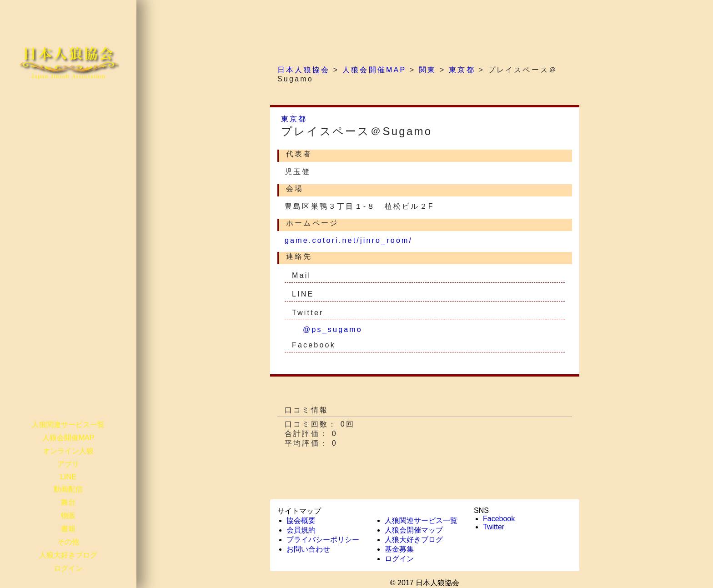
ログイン (68, 568)
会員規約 (301, 530)
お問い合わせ (308, 549)
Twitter (494, 527)
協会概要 (301, 520)
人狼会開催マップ (414, 530)
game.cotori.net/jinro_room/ (349, 240)
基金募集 (399, 549)
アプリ (68, 464)
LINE (68, 477)
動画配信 (68, 489)
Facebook (499, 519)
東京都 (294, 119)
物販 (68, 515)
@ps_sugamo (333, 329)
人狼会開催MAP (68, 438)
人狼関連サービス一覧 (68, 425)
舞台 (68, 502)
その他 (68, 542)
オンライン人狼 (68, 451)
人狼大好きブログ (68, 555)
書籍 (68, 529)
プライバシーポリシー (323, 540)
